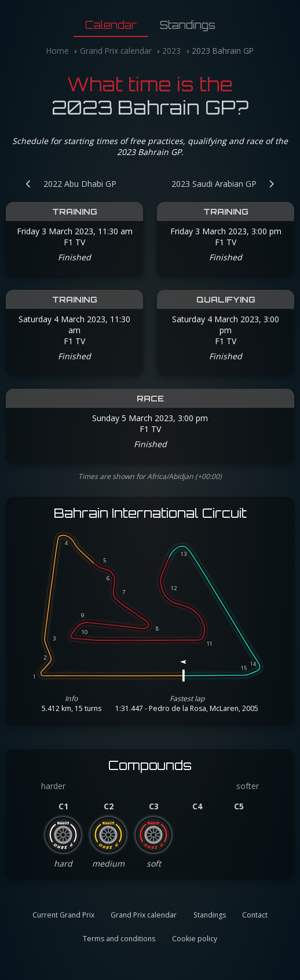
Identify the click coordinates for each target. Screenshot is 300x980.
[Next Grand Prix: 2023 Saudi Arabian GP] (229, 184)
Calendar (111, 25)
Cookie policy (195, 939)
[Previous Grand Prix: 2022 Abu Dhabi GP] (65, 184)
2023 (171, 51)
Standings (188, 25)
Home (58, 51)
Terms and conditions (119, 939)
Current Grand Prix (63, 915)
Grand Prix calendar (116, 51)
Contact (255, 915)
